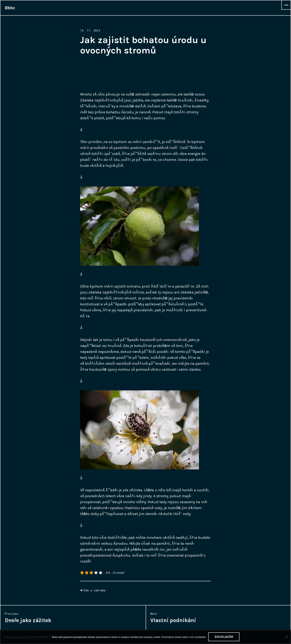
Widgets (286, 9)
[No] (286, 637)
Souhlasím (224, 637)
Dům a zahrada (95, 590)
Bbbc (10, 8)
